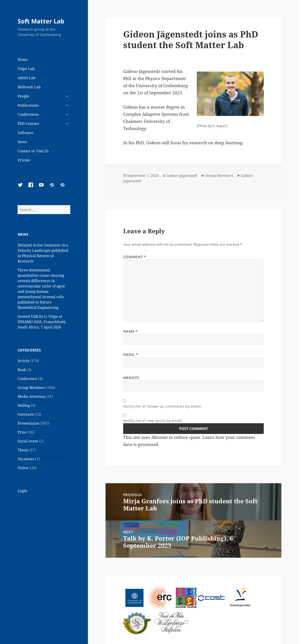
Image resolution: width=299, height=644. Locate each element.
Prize (22, 432)
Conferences (28, 114)
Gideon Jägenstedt (182, 175)
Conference (27, 379)
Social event (28, 441)
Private (24, 160)
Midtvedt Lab (29, 87)
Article (23, 361)
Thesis (23, 450)
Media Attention (31, 396)
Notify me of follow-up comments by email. (162, 406)
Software (25, 133)
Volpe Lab (26, 69)
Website (131, 378)
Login (22, 491)
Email (131, 355)
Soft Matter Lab (41, 21)
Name (130, 331)
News (22, 142)
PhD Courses (28, 124)
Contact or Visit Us (33, 151)
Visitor (23, 468)
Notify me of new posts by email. (153, 421)
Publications (28, 105)
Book (22, 370)
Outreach (26, 414)
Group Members (32, 388)
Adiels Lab (27, 78)
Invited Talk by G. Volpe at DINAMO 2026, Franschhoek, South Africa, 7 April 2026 (42, 322)
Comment (135, 257)
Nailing (24, 405)
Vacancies (26, 459)
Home (23, 60)
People (23, 96)
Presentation (29, 423)
